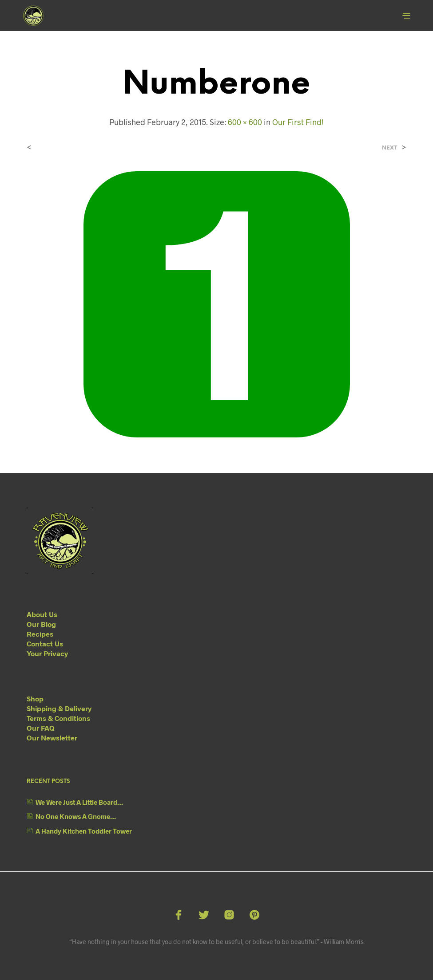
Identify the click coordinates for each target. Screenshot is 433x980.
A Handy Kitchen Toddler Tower (84, 831)
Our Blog (41, 624)
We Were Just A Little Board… (79, 802)
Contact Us (45, 643)
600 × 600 (245, 122)
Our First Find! (298, 122)
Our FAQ (41, 728)
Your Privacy (47, 653)
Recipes (40, 634)
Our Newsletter (52, 738)
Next (390, 148)
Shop (35, 699)
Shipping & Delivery (59, 708)
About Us (42, 614)
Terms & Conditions (58, 718)
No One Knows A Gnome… (76, 816)
